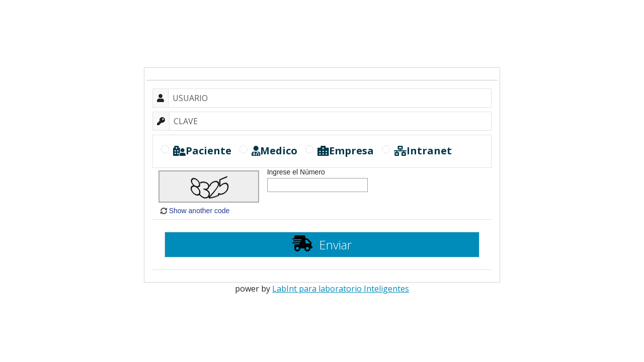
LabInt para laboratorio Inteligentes (341, 289)
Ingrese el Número (296, 172)
